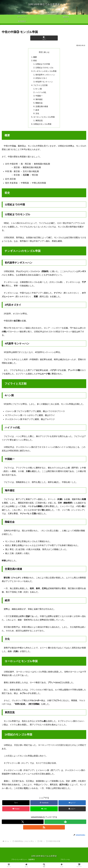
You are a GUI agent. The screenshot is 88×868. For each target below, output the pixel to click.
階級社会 (39, 104)
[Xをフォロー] (23, 823)
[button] (44, 38)
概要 (35, 57)
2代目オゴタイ (41, 79)
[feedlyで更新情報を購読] (65, 823)
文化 (37, 115)
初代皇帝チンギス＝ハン (45, 75)
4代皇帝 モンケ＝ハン (44, 82)
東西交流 (39, 122)
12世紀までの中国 (43, 64)
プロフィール (65, 861)
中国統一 (39, 97)
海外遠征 (39, 100)
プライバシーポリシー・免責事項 (23, 861)
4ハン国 (39, 89)
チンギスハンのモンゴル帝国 (45, 71)
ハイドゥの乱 (41, 93)
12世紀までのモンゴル (45, 68)
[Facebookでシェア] (44, 804)
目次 (41, 52)
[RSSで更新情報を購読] (44, 829)
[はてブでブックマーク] (72, 804)
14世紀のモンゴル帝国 (42, 125)
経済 (37, 111)
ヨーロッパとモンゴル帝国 (44, 118)
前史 (35, 61)
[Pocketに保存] (16, 810)
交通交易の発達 (42, 107)
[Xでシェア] (16, 804)
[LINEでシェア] (44, 810)
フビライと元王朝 (40, 86)
